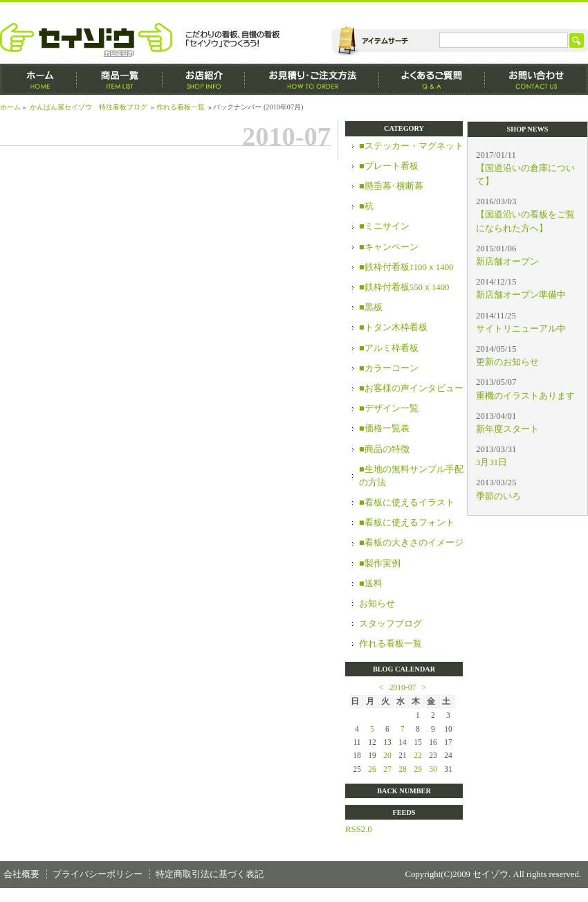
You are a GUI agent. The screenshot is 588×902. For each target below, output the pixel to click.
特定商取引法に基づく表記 (210, 874)
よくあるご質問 (432, 79)
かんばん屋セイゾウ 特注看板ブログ (89, 107)
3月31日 (491, 462)
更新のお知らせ (507, 362)
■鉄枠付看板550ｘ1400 (404, 287)
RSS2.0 (359, 829)
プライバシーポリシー (98, 874)
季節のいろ (498, 496)
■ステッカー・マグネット (411, 146)
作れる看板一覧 (181, 107)
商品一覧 (120, 79)
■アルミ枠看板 (389, 348)
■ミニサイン (384, 226)
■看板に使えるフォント (407, 523)
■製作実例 (380, 563)
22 (418, 755)
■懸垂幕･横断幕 (391, 186)
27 (387, 769)
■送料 (371, 584)
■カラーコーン (389, 368)
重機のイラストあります (525, 396)
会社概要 (21, 874)
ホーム (38, 79)
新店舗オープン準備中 (521, 295)
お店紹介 (204, 79)
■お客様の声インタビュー (411, 388)
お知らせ (377, 604)
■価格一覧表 (384, 429)
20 (387, 755)
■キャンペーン (389, 247)
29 (418, 769)
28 (403, 769)
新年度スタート (507, 429)
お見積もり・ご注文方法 (312, 79)
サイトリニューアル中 (521, 329)
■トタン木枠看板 (393, 327)
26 (372, 769)
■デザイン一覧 (389, 408)
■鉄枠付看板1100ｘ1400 (406, 267)
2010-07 (403, 687)
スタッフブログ (391, 624)
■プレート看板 (389, 166)
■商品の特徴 (384, 449)
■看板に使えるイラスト (407, 503)
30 (433, 769)
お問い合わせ (536, 79)
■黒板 (371, 307)
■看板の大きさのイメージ (411, 543)
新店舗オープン (507, 262)
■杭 (366, 206)
